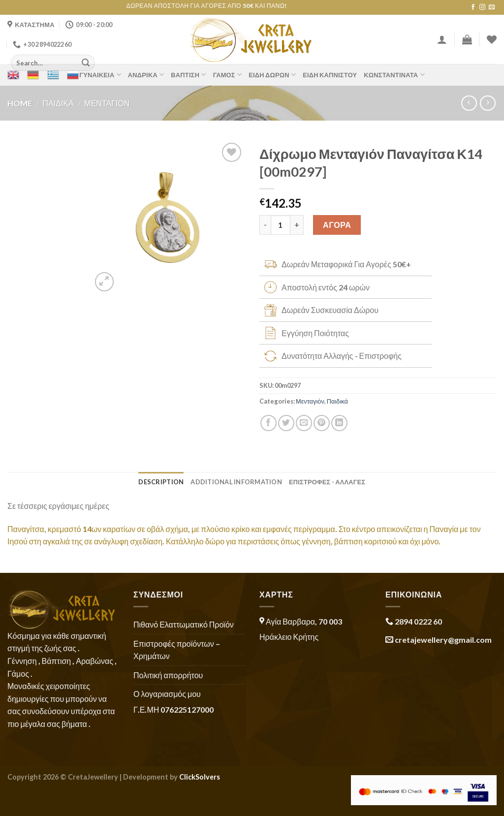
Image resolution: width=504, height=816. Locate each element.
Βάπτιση (188, 75)
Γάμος (228, 75)
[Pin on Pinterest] (322, 423)
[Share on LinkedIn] (339, 423)
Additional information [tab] (236, 482)
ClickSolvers (200, 777)
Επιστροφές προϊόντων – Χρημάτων (177, 650)
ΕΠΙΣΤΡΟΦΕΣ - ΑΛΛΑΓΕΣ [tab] (327, 482)
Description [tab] (161, 482)
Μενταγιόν (107, 103)
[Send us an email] (492, 7)
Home (20, 103)
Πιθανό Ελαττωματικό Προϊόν (184, 624)
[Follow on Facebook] (473, 7)
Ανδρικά (146, 75)
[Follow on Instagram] (482, 7)
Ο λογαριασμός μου (167, 694)
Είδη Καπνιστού (330, 75)
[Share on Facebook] (268, 423)
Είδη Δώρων (272, 75)
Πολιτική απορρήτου (168, 675)
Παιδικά (58, 103)
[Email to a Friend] (304, 423)
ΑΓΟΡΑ (337, 225)
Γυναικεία (100, 75)
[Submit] (86, 63)
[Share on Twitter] (286, 423)
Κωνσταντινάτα (394, 75)
